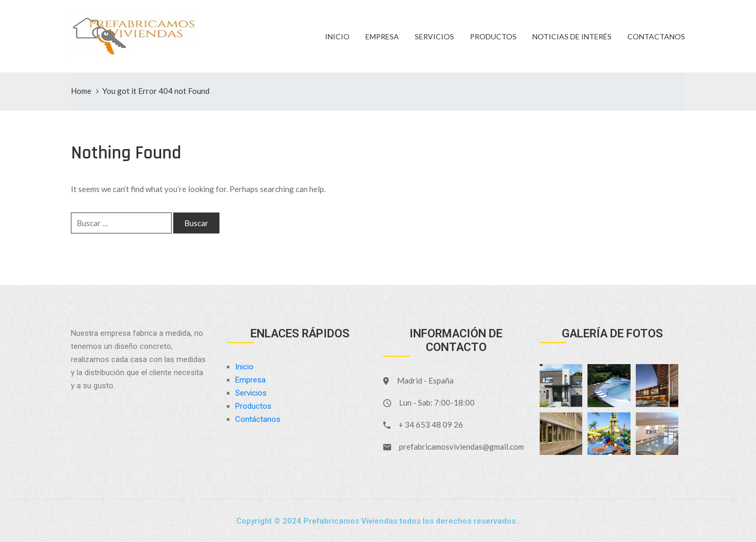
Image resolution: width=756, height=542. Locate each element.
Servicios (434, 36)
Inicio (337, 36)
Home (81, 91)
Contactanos (656, 36)
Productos (493, 36)
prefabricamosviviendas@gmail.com (461, 447)
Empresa (382, 36)
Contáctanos (258, 419)
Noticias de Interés (572, 36)
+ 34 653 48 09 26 (431, 424)
